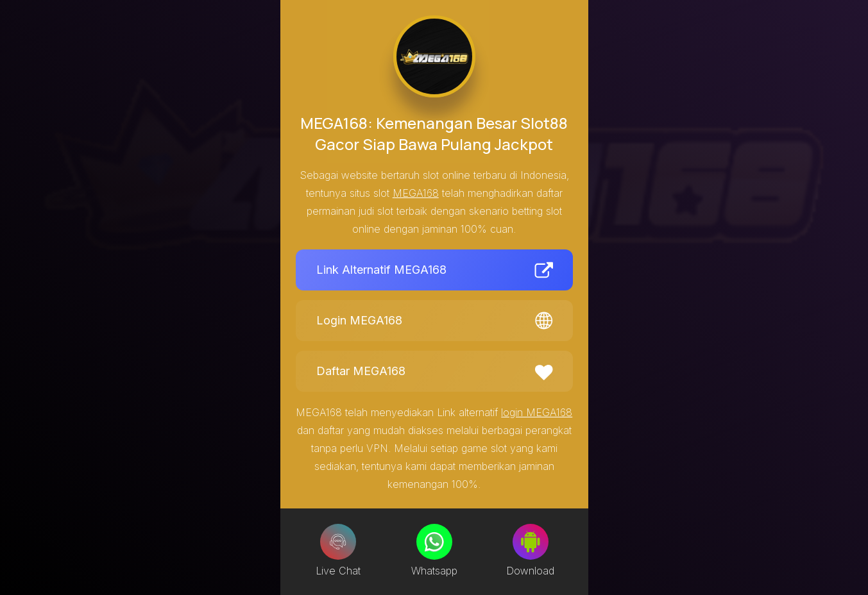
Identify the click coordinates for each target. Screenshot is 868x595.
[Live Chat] (338, 542)
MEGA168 (416, 193)
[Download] (531, 542)
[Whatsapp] (434, 542)
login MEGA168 (537, 412)
